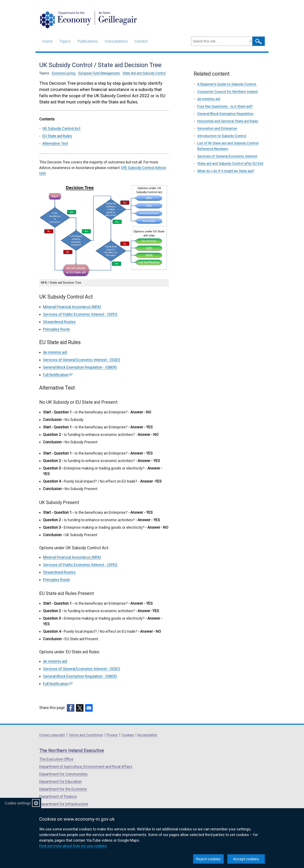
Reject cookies (208, 859)
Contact (141, 41)
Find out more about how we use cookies (73, 846)
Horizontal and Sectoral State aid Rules (228, 121)
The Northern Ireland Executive (72, 751)
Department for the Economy (63, 789)
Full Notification (58, 375)
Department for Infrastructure (64, 804)
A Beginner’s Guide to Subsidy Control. (227, 84)
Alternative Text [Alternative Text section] (55, 143)
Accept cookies (246, 859)
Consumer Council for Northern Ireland (227, 92)
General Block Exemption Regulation (225, 114)
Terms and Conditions (86, 735)
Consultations (116, 41)
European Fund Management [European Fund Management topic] (99, 73)
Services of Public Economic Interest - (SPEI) (80, 314)
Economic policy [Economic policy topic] (63, 73)
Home (47, 41)
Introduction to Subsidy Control (222, 136)
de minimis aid (55, 352)
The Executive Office (56, 759)
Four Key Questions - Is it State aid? (225, 106)
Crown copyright (52, 735)
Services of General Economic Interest (227, 156)
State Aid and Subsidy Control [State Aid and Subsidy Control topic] (144, 73)
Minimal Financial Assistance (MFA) (72, 307)
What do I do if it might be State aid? (226, 171)
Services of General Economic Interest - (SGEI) (82, 360)
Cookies (128, 735)
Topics (65, 41)
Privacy (112, 735)
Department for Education (60, 782)
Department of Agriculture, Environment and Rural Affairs (86, 767)
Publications (88, 41)
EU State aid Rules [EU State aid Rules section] (57, 136)
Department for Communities (63, 774)
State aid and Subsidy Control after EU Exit (230, 163)
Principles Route (56, 329)
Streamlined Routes (59, 322)
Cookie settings (18, 803)
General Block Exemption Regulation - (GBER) (80, 367)
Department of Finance (58, 796)
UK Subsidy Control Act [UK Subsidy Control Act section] (61, 128)
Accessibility (147, 735)
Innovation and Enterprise (217, 128)
